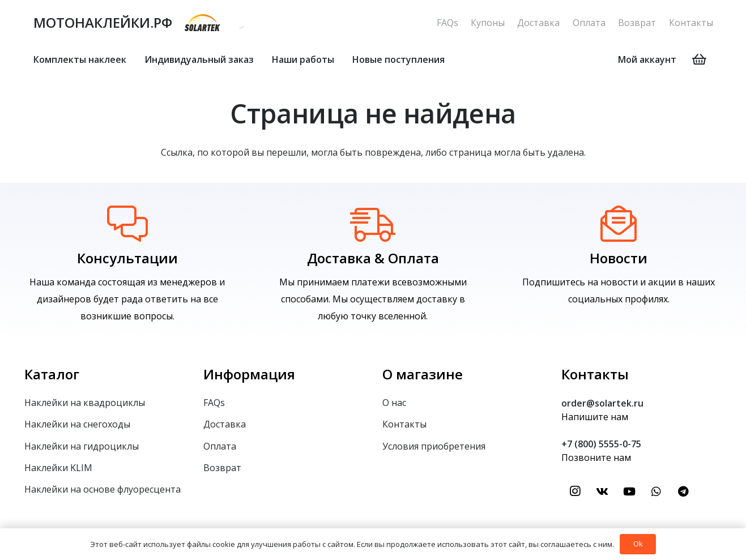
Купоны (488, 23)
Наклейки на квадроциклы (85, 403)
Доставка (538, 23)
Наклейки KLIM (58, 468)
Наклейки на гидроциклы (82, 446)
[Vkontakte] (602, 491)
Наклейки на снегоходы (77, 424)
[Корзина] (699, 59)
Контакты (691, 23)
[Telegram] (684, 491)
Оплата (589, 23)
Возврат (637, 23)
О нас (394, 403)
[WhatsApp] (657, 491)
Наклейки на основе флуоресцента (103, 489)
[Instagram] (575, 491)
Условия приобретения (434, 446)
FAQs (447, 23)
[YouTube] (629, 491)
